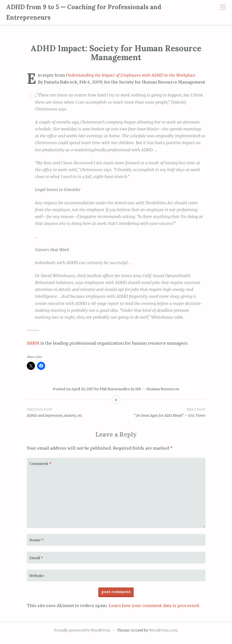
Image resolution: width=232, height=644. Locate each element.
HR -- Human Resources (157, 389)
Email (36, 558)
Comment (40, 464)
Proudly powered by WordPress (82, 630)
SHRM (33, 343)
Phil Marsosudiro (115, 389)
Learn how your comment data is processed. (154, 606)
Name (36, 540)
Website (37, 576)
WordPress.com (163, 630)
